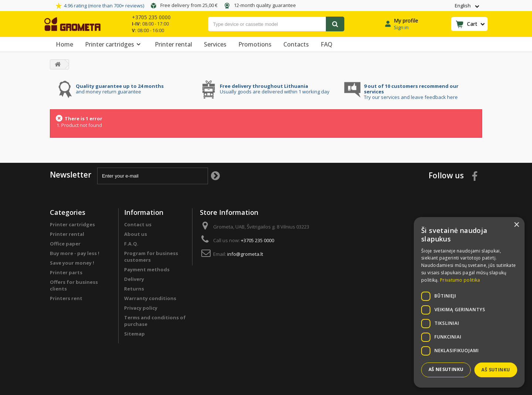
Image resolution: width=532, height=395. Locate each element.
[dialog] (469, 302)
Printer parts (66, 272)
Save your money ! (72, 263)
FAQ (327, 44)
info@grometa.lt (245, 254)
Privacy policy (141, 308)
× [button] (516, 225)
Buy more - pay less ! (75, 253)
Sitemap (134, 334)
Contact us (138, 224)
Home (64, 44)
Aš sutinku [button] (496, 370)
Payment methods (147, 269)
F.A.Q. (131, 244)
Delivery (134, 279)
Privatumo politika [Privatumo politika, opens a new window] (460, 280)
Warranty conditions (150, 298)
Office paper (65, 244)
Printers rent (66, 298)
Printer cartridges (114, 44)
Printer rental (173, 44)
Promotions (255, 44)
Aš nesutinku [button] (446, 369)
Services (215, 44)
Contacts (296, 44)
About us (136, 234)
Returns (134, 289)
